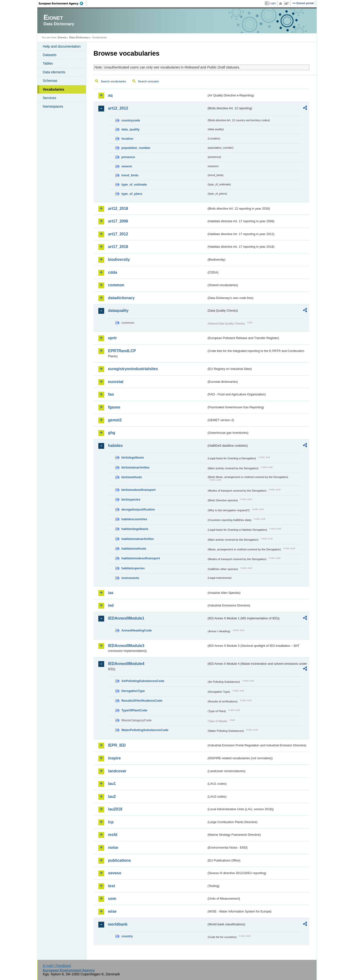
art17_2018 (118, 247)
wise (112, 911)
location (127, 139)
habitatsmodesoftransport (141, 558)
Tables (48, 63)
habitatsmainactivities (138, 539)
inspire (114, 758)
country (127, 936)
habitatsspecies (133, 568)
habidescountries (134, 519)
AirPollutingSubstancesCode (143, 681)
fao (111, 394)
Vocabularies (54, 89)
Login (273, 3)
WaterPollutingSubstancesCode (145, 730)
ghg (112, 433)
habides (115, 446)
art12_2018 (118, 209)
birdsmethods (132, 477)
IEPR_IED (117, 745)
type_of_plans (132, 194)
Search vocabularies (113, 81)
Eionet (62, 37)
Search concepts (148, 81)
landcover (117, 771)
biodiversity (119, 260)
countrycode (131, 120)
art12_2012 (118, 108)
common (116, 285)
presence (128, 157)
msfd (113, 835)
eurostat (116, 382)
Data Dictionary (79, 37)
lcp (111, 822)
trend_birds (130, 175)
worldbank (118, 924)
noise (113, 848)
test (111, 886)
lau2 (112, 797)
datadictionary (121, 298)
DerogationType (133, 691)
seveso (115, 873)
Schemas (50, 81)
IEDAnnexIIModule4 (126, 664)
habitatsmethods (134, 549)
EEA (63, 3)
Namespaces (53, 106)
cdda (113, 272)
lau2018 (115, 809)
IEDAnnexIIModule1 (126, 618)
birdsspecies (131, 499)
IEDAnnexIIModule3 (126, 646)
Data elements (54, 72)
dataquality (118, 311)
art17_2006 (118, 221)
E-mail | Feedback (57, 966)
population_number (136, 148)
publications (119, 860)
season (127, 166)
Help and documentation (62, 46)
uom (112, 899)
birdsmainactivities (135, 467)
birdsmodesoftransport (139, 490)
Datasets (50, 55)
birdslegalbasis (133, 457)
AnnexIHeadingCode (137, 630)
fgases (114, 407)
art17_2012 (118, 234)
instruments (130, 578)
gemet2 (115, 420)
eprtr (112, 338)
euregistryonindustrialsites (133, 369)
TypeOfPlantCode (134, 710)
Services (49, 98)
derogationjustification (138, 509)
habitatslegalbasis (135, 529)
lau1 (112, 784)
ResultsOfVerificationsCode (142, 701)
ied (111, 605)
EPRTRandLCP (122, 351)
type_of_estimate (134, 184)
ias (111, 593)
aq (110, 95)
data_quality (131, 129)
